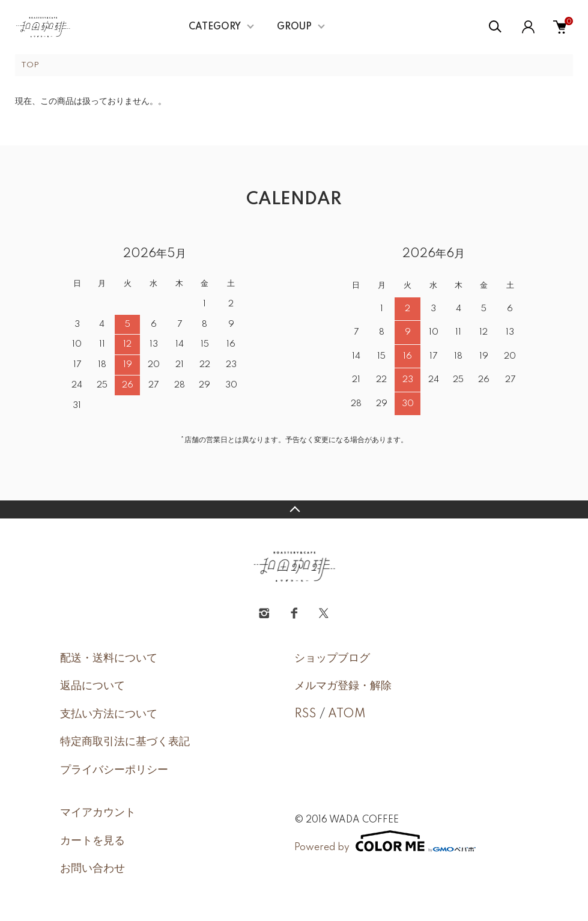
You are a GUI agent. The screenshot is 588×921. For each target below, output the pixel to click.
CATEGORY (215, 27)
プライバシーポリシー (114, 770)
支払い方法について (109, 714)
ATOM (347, 714)
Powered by (385, 841)
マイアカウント (98, 813)
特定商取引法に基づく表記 (125, 742)
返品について (92, 686)
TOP (30, 65)
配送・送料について (109, 658)
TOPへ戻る (294, 509)
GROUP (294, 27)
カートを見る (92, 841)
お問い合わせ (92, 869)
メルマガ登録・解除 (343, 686)
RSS (305, 714)
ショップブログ (332, 658)
